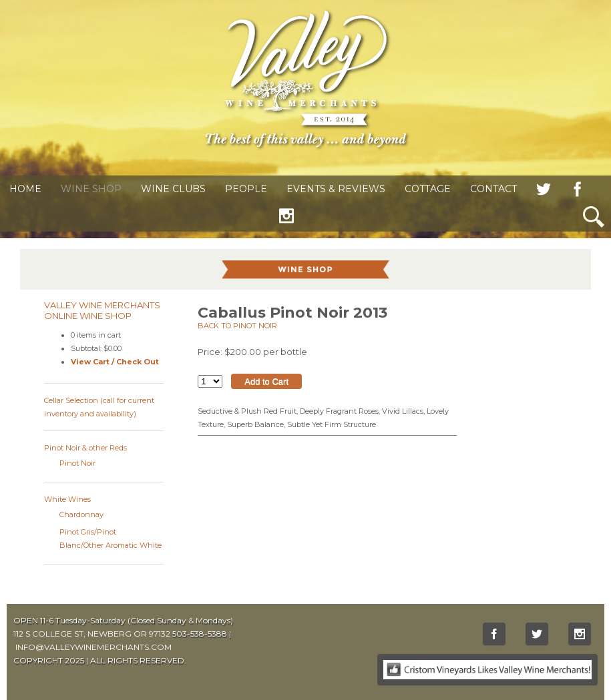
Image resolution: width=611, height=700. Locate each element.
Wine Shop (91, 189)
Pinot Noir (77, 463)
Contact (493, 189)
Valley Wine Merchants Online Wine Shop (102, 310)
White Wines (67, 499)
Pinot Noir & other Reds (85, 448)
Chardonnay (81, 514)
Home (25, 189)
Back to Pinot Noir (237, 326)
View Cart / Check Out (115, 362)
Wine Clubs (173, 189)
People (246, 189)
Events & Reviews (336, 189)
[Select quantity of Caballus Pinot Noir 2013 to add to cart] (210, 381)
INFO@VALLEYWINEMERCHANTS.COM (93, 647)
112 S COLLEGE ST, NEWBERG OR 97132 (92, 634)
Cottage (428, 189)
